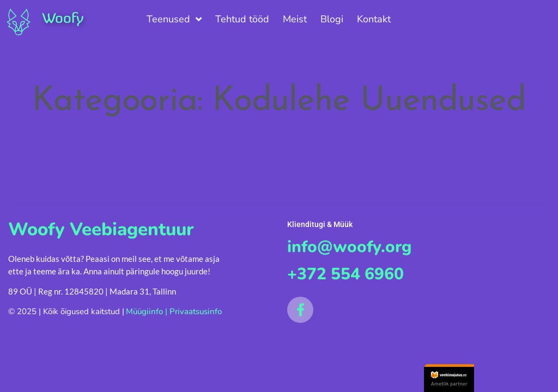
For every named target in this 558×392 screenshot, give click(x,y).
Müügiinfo (144, 311)
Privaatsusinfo (196, 311)
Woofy (63, 18)
